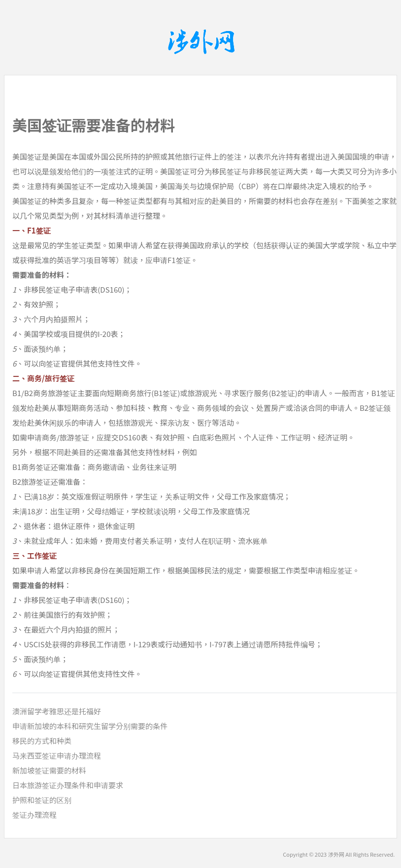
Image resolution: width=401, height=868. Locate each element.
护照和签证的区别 (42, 800)
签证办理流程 (34, 815)
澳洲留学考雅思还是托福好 (57, 711)
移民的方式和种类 (42, 741)
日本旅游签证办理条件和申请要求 (68, 785)
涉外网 (336, 854)
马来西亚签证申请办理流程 (57, 755)
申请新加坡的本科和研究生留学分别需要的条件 (90, 726)
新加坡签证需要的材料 (49, 770)
